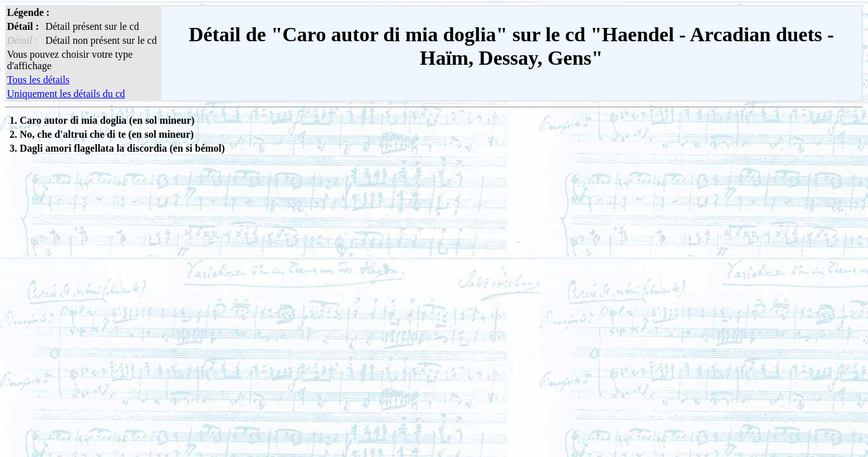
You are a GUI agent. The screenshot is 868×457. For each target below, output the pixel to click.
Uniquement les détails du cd (66, 94)
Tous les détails (38, 80)
